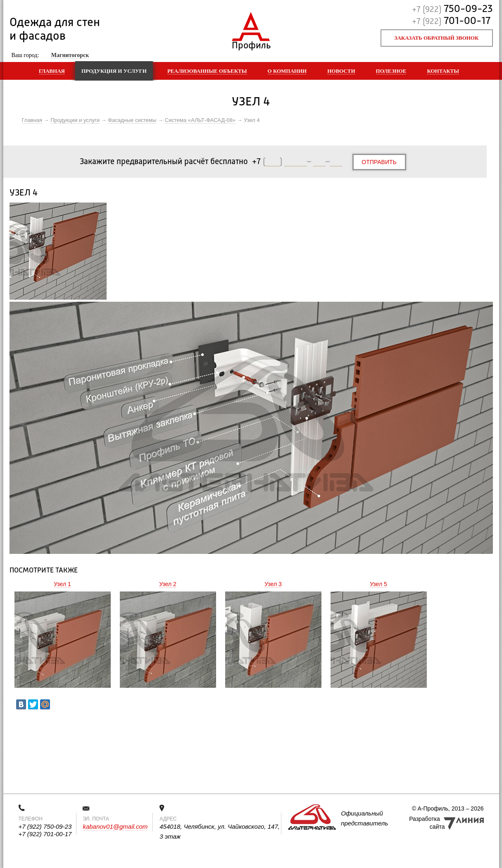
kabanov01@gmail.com (115, 826)
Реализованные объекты (207, 71)
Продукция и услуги (114, 71)
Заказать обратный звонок (437, 38)
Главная (52, 71)
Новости (341, 71)
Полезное (391, 71)
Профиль (251, 44)
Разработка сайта (427, 823)
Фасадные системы (132, 120)
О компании (287, 71)
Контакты (443, 71)
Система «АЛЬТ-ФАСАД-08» (200, 120)
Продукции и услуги (75, 120)
